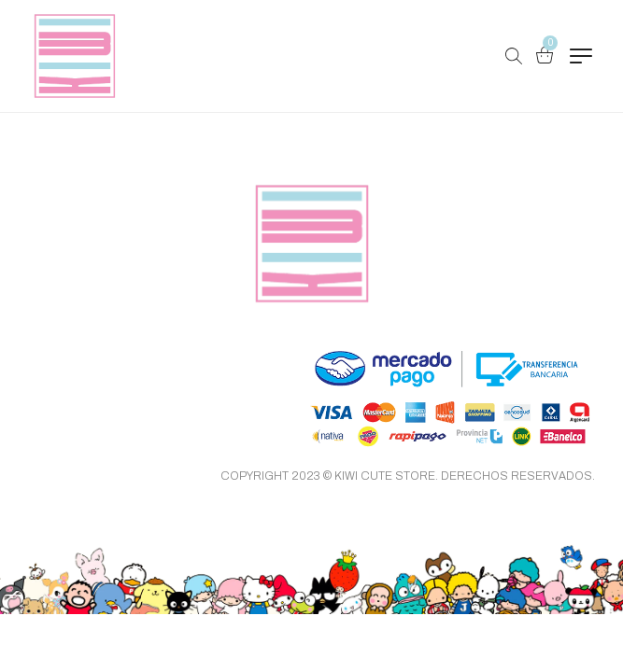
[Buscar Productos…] (514, 56)
